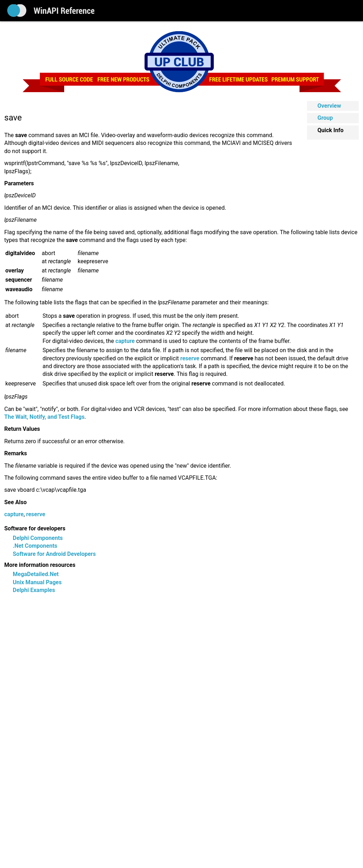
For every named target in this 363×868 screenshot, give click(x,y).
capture (14, 514)
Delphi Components (38, 538)
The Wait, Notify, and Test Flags (44, 417)
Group (325, 118)
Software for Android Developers (54, 554)
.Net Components (35, 546)
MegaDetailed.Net (36, 574)
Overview (329, 106)
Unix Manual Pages (37, 582)
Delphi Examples (34, 590)
